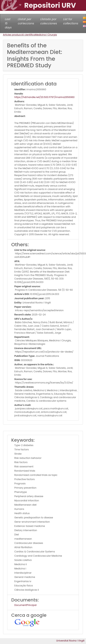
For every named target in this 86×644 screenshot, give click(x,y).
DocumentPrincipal (25, 605)
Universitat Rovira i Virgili (70, 641)
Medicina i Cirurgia (46, 35)
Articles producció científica (19, 35)
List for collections (71, 21)
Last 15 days (8, 23)
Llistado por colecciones (49, 21)
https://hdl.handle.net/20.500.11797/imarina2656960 (44, 97)
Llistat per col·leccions (26, 21)
